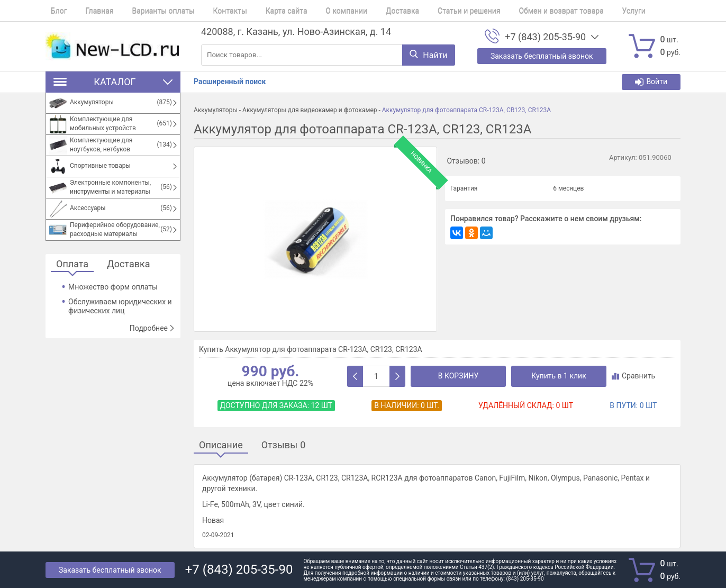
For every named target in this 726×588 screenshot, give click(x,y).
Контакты (209, 11)
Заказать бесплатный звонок (110, 570)
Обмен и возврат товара (514, 11)
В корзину (459, 376)
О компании (316, 11)
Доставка (366, 11)
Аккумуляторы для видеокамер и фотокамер (310, 110)
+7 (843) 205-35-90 (545, 37)
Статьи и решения (428, 11)
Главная (89, 11)
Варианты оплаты (148, 11)
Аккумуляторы (216, 110)
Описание (221, 445)
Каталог (113, 82)
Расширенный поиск (230, 82)
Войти (651, 82)
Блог (54, 11)
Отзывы (284, 445)
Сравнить (633, 376)
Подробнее (152, 328)
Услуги (582, 11)
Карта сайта (261, 11)
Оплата (72, 264)
